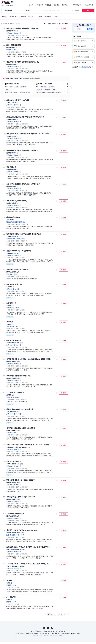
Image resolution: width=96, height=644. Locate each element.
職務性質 (13, 19)
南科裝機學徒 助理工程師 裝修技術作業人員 (22, 153)
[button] (29, 98)
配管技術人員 (11, 305)
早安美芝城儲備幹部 (14, 342)
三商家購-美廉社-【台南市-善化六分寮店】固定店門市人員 (27, 566)
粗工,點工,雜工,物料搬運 (15, 395)
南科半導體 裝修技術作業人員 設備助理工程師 (23, 186)
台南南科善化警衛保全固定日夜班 (19, 378)
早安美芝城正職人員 (14, 464)
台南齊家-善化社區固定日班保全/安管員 (21, 430)
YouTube (52, 630)
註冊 (90, 31)
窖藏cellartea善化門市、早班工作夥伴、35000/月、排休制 (28, 447)
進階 (55, 19)
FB (48, 630)
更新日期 (4, 19)
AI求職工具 (39, 5)
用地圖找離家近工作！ (86, 69)
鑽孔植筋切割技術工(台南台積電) (18, 102)
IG (44, 630)
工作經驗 (39, 19)
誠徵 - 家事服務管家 (14, 47)
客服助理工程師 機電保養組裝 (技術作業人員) (23, 64)
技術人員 (10, 324)
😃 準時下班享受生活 (84, 54)
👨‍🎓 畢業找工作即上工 (84, 65)
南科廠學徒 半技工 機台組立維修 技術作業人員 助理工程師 (28, 136)
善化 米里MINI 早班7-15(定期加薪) (19, 253)
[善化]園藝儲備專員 (13, 219)
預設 (49, 26)
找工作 (31, 5)
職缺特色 (48, 19)
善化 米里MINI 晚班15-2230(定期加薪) (20, 411)
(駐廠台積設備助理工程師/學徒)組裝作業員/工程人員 (25, 119)
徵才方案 (65, 5)
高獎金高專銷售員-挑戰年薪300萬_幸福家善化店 (24, 236)
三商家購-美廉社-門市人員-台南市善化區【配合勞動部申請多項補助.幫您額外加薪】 (29, 549)
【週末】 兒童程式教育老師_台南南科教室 (22, 532)
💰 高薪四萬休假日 (84, 43)
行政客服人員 (11, 169)
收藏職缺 (57, 31)
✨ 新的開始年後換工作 (84, 59)
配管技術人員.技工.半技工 (16, 286)
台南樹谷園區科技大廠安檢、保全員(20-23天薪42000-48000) (29, 361)
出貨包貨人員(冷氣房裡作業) (17, 203)
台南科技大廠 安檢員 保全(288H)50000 (21, 499)
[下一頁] (64, 616)
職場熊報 (48, 5)
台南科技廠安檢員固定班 (15, 516)
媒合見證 (57, 5)
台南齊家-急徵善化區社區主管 (17, 272)
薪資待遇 (22, 19)
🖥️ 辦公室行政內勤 (84, 48)
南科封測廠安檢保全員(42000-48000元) (21, 482)
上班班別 (31, 19)
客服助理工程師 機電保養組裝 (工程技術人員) (23, 31)
